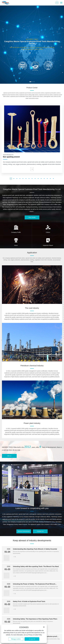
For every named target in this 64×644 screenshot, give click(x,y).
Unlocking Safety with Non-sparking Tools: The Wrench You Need (36, 566)
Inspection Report (48, 245)
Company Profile (16, 232)
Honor (16, 245)
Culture (48, 232)
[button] (30, 82)
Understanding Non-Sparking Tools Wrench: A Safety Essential (35, 549)
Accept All (32, 639)
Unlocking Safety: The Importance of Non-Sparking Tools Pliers (35, 619)
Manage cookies (16, 639)
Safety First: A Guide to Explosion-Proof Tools (29, 601)
